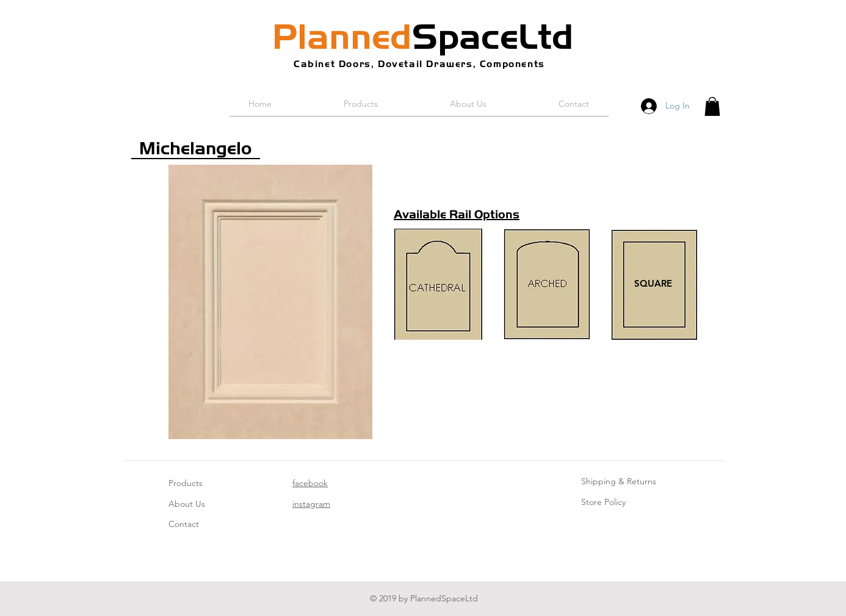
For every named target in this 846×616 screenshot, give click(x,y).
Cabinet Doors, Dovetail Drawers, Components (419, 64)
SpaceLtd (423, 37)
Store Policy (603, 502)
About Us (187, 504)
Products (186, 483)
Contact (184, 524)
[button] (712, 106)
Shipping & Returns (619, 481)
